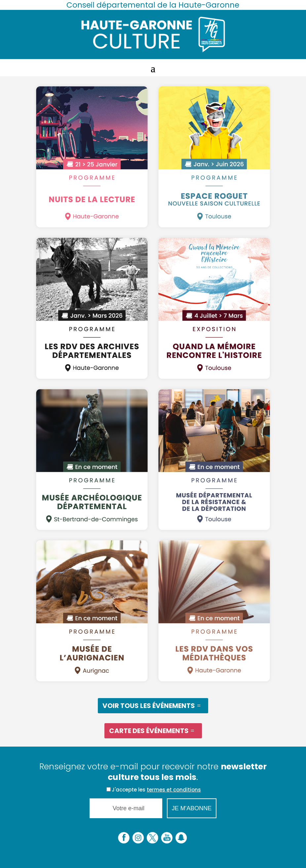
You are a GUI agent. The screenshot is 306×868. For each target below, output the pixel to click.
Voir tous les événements (149, 706)
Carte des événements (149, 731)
